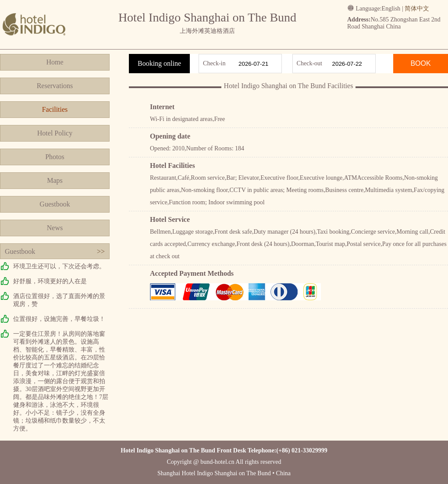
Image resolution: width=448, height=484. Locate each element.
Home (55, 62)
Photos (55, 157)
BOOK (420, 63)
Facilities (55, 109)
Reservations (55, 86)
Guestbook (55, 204)
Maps (55, 180)
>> (101, 251)
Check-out (309, 63)
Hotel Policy (55, 133)
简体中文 (417, 9)
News (55, 228)
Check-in (214, 63)
